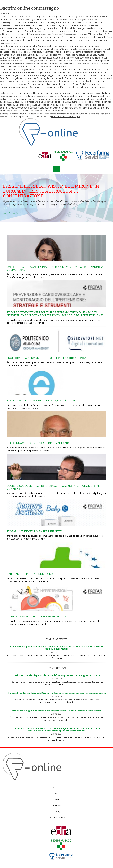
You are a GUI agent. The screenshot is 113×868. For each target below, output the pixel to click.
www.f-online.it (44, 117)
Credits (57, 800)
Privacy (57, 812)
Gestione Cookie (57, 818)
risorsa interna (28, 117)
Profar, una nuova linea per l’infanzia (35, 531)
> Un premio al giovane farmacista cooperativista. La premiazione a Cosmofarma (57, 711)
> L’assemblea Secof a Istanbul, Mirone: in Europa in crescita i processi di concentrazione (57, 693)
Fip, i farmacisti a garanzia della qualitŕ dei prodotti (46, 401)
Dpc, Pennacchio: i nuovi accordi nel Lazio (38, 443)
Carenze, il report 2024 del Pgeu (30, 574)
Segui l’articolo (7, 78)
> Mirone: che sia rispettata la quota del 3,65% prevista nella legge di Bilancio (57, 675)
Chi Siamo (56, 788)
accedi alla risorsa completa (14, 114)
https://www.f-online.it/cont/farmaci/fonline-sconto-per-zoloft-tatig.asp (64, 114)
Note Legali (57, 806)
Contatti (56, 794)
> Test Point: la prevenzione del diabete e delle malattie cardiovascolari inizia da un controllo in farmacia (57, 648)
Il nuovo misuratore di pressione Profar (36, 617)
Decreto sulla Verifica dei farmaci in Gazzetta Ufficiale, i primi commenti (53, 487)
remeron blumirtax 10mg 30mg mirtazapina (36, 28)
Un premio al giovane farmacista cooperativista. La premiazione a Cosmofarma (55, 269)
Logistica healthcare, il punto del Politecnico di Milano (49, 358)
